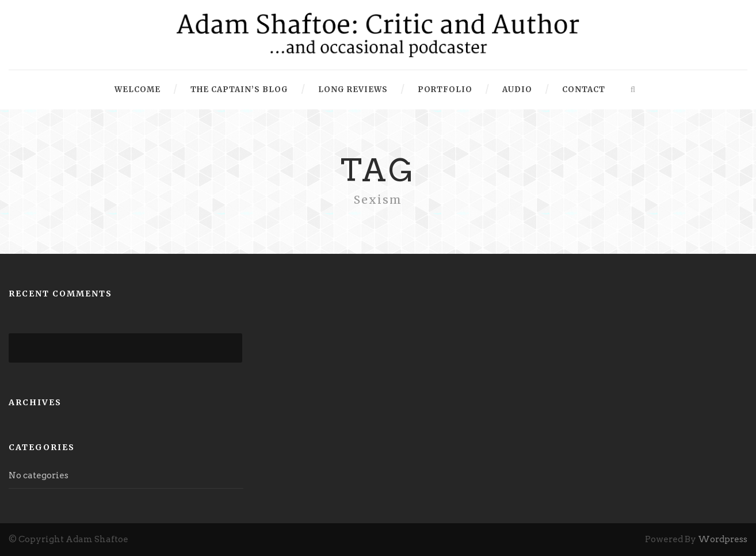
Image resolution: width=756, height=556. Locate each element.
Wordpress (723, 539)
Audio (517, 90)
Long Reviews (353, 90)
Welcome (138, 90)
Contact (584, 90)
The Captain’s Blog (239, 90)
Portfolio (445, 90)
